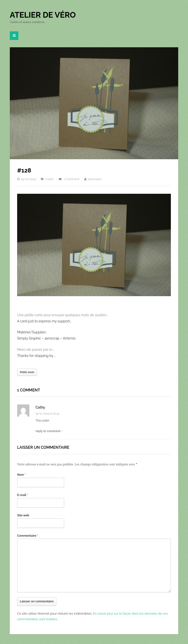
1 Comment (72, 179)
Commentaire (28, 536)
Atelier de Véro (43, 15)
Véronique (95, 179)
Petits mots (27, 372)
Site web (23, 515)
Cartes (50, 179)
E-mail (23, 495)
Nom (21, 475)
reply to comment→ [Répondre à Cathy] (49, 431)
